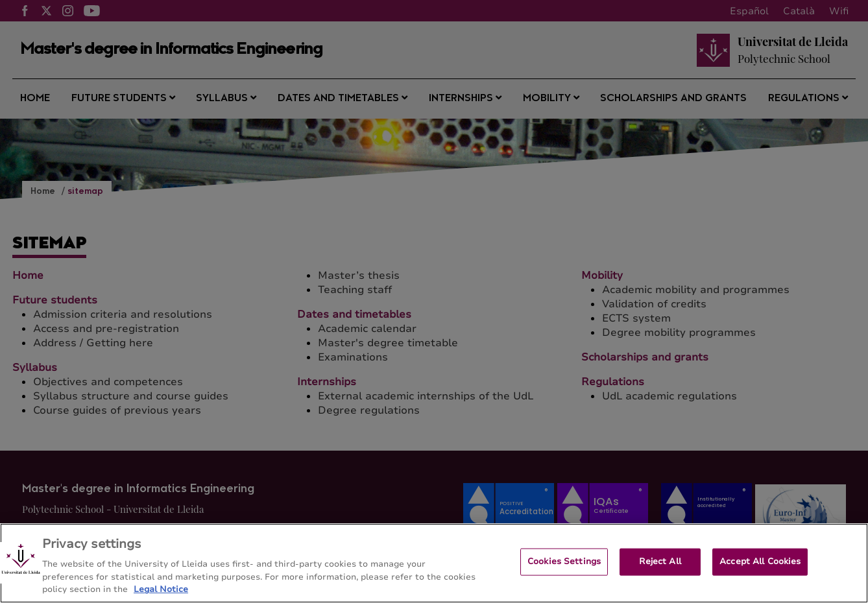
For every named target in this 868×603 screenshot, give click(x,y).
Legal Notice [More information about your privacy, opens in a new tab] (161, 597)
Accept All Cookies (760, 568)
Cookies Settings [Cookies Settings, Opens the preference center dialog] (564, 568)
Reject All (660, 568)
